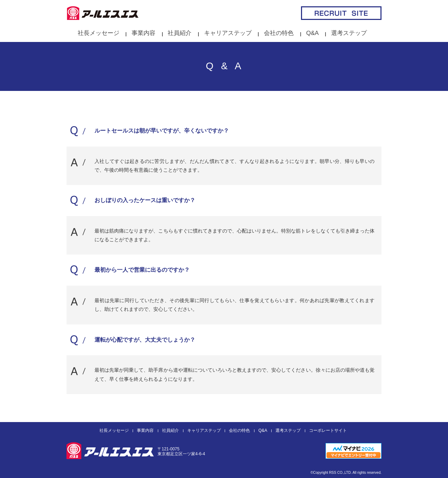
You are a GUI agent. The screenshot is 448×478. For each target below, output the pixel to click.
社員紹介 (180, 33)
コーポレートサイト (328, 430)
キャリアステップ (228, 33)
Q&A (313, 33)
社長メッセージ (99, 33)
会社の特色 (279, 33)
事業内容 (143, 33)
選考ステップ (349, 33)
